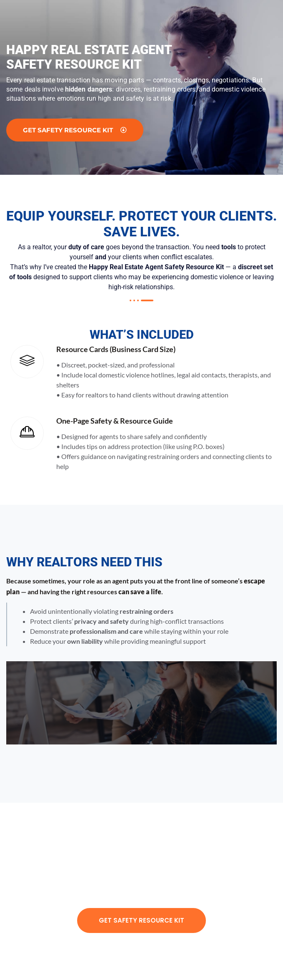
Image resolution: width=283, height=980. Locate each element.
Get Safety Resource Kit (141, 920)
